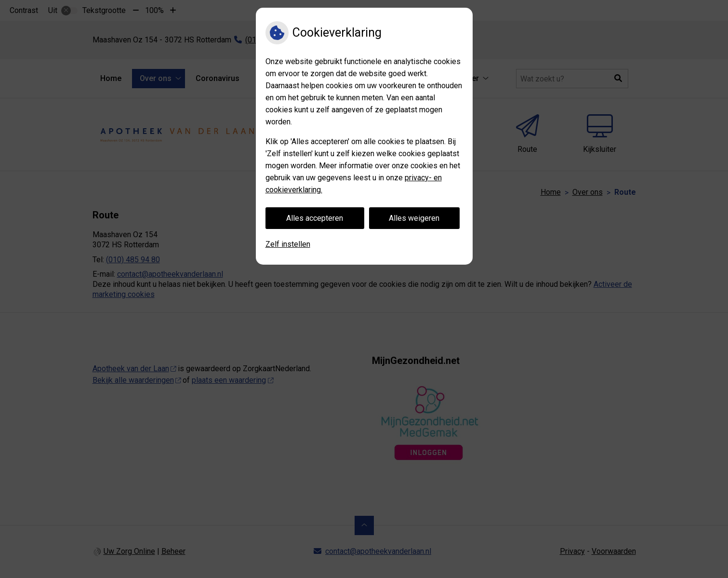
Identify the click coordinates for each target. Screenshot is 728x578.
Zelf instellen (288, 244)
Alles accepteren (315, 218)
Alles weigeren (414, 218)
